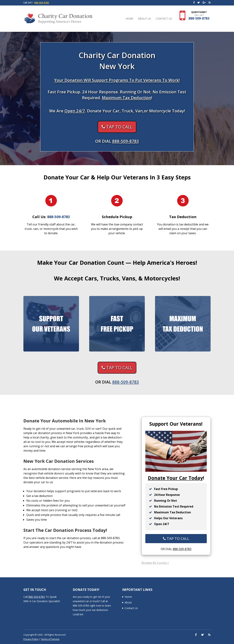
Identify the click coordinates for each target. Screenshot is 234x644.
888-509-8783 (42, 3)
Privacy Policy (31, 639)
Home (129, 19)
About (128, 602)
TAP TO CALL (117, 127)
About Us (145, 19)
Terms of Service (50, 639)
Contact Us (164, 19)
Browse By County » (155, 563)
